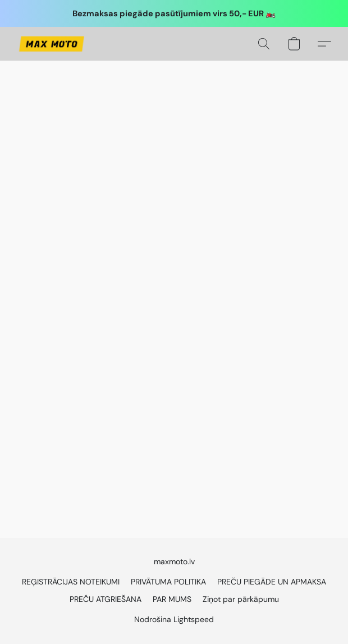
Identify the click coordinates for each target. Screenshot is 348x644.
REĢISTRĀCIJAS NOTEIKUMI (71, 582)
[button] (53, 44)
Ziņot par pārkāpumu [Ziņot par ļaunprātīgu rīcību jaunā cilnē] (241, 599)
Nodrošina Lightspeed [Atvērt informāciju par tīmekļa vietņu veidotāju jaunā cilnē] (174, 619)
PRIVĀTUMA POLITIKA (168, 582)
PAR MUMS (172, 599)
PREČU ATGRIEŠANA (106, 599)
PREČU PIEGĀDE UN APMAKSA (272, 582)
